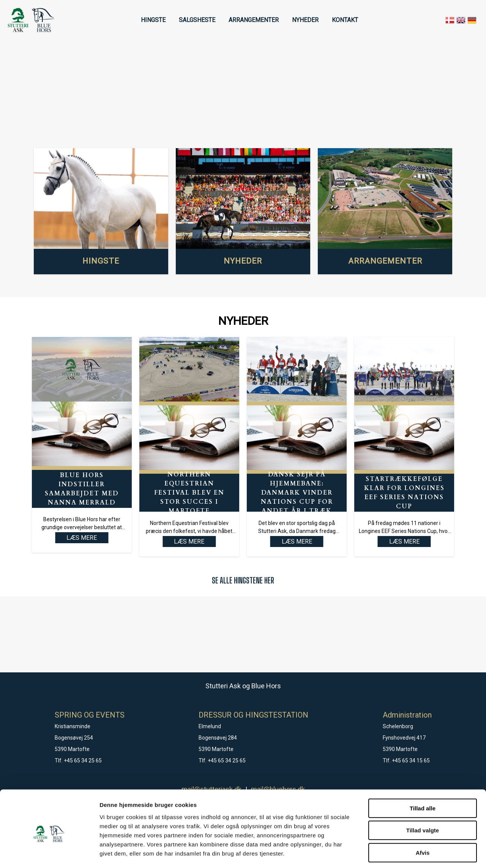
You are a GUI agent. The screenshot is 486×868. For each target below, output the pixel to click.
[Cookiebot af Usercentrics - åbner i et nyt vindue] (49, 853)
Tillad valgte (423, 798)
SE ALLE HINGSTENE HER (243, 580)
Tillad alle (423, 775)
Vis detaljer (395, 853)
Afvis (423, 820)
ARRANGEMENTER (254, 20)
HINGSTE (153, 20)
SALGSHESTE (197, 20)
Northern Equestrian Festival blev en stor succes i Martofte (189, 493)
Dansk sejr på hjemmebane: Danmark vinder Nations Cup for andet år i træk (297, 493)
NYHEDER (305, 20)
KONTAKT (345, 20)
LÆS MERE (189, 542)
